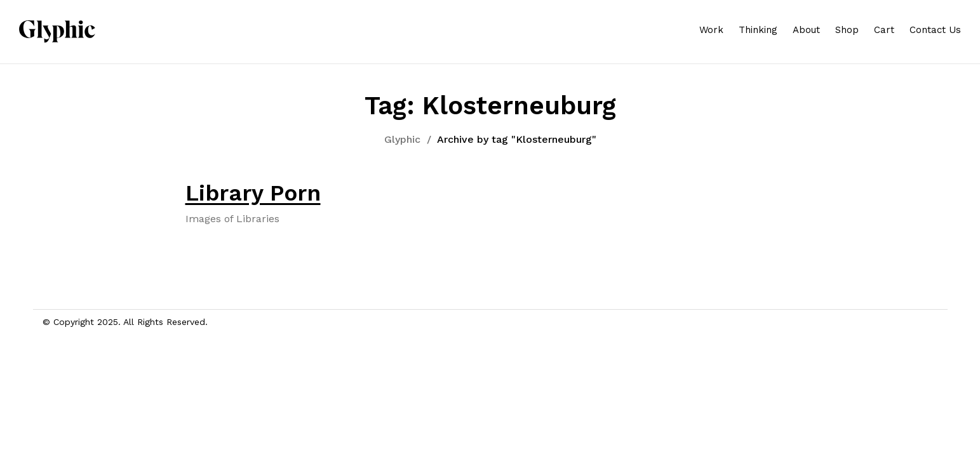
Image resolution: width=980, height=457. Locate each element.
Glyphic (402, 139)
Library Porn (253, 193)
